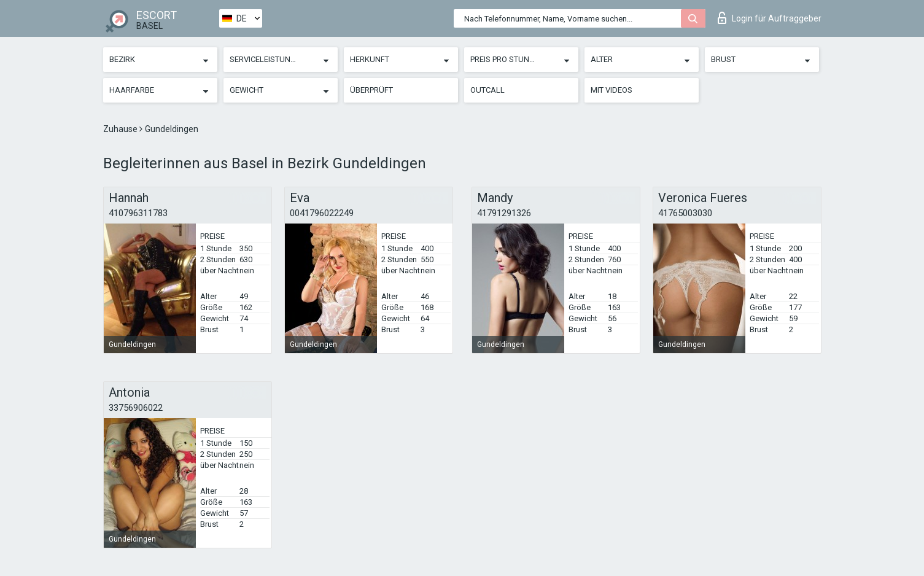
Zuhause (121, 129)
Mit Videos (611, 90)
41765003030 (685, 213)
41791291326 (504, 213)
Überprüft (371, 90)
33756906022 (136, 408)
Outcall (487, 90)
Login (770, 18)
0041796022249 (322, 213)
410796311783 (138, 213)
